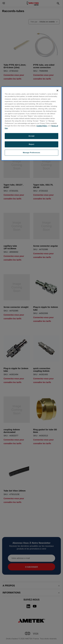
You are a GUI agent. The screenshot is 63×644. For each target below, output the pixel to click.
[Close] (57, 91)
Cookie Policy (42, 126)
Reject (32, 144)
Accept (31, 136)
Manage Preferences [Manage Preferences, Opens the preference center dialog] (31, 153)
